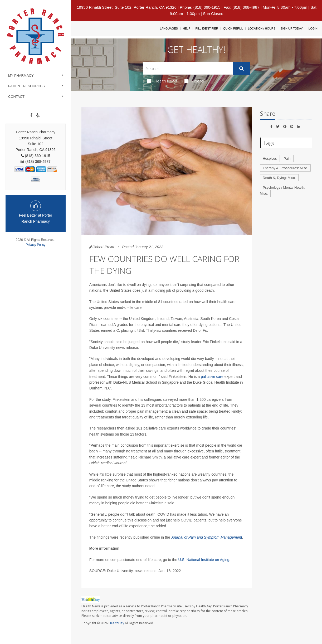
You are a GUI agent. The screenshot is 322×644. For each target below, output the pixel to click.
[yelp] (38, 115)
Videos (194, 81)
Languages (169, 28)
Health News (162, 81)
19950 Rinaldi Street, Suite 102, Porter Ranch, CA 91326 (127, 7)
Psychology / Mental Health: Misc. (282, 191)
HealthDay (116, 623)
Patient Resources (26, 86)
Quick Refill (233, 28)
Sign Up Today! (292, 28)
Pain (287, 158)
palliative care (212, 377)
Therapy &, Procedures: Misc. (285, 168)
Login (313, 28)
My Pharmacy (21, 75)
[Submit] (241, 69)
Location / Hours (262, 28)
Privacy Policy (36, 245)
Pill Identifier (207, 28)
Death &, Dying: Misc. (279, 178)
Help (187, 28)
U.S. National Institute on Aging (204, 560)
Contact (16, 97)
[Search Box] (188, 68)
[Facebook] (31, 115)
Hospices (270, 158)
